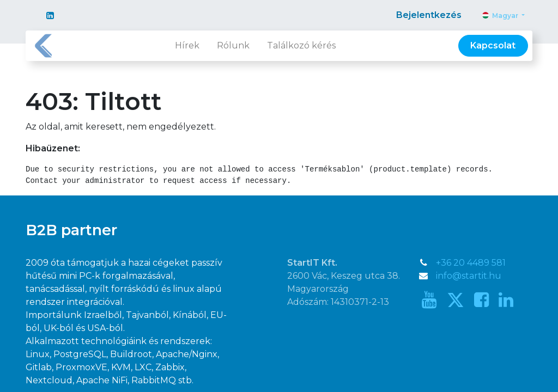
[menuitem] (187, 46)
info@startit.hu (469, 276)
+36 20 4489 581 (471, 263)
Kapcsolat (493, 45)
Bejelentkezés (429, 15)
